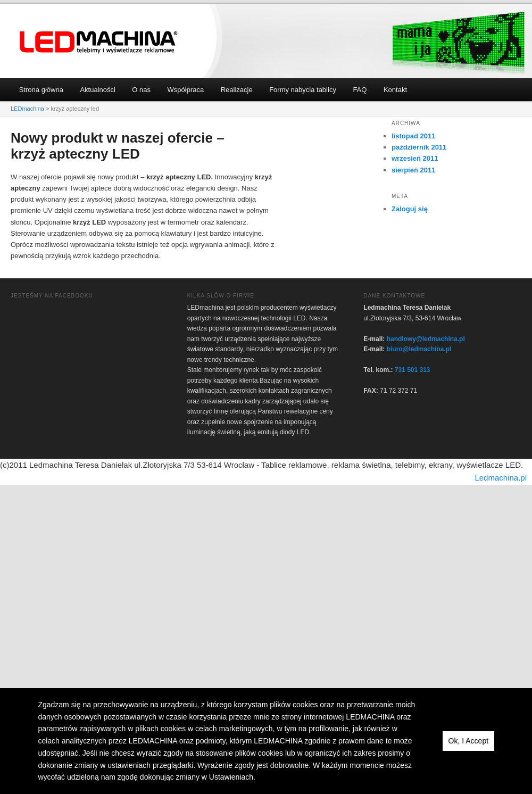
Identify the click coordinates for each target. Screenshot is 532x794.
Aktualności (97, 90)
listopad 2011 (413, 136)
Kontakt (395, 90)
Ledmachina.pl (501, 478)
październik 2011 (419, 147)
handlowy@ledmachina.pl (426, 339)
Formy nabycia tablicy (303, 90)
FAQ (360, 90)
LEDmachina (99, 42)
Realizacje (237, 90)
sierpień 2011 (413, 170)
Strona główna (41, 90)
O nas (141, 90)
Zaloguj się (410, 209)
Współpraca (186, 90)
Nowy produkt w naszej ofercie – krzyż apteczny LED (118, 146)
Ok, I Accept (468, 741)
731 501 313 (413, 370)
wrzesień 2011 (415, 158)
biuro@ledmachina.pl (419, 349)
